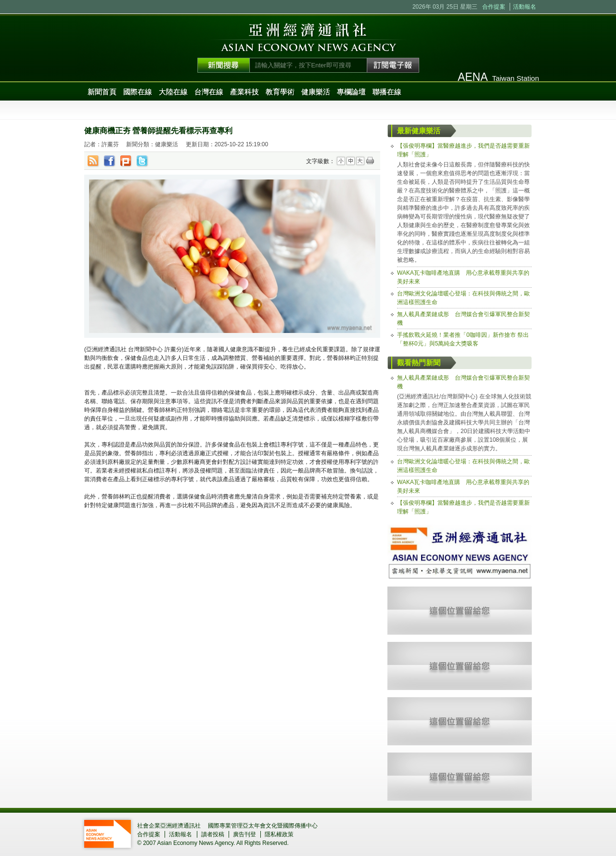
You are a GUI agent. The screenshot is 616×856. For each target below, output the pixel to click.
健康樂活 (316, 92)
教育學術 (280, 92)
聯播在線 (387, 92)
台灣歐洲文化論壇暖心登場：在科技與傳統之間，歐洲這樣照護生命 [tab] (463, 298)
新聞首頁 (102, 92)
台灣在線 (209, 92)
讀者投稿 (213, 834)
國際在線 (138, 92)
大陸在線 (173, 92)
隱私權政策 (279, 834)
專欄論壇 (351, 92)
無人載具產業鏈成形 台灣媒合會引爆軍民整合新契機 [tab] (463, 319)
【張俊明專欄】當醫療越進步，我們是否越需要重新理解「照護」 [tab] (463, 150)
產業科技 (244, 92)
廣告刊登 (244, 834)
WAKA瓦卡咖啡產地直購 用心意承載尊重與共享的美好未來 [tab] (463, 277)
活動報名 (525, 7)
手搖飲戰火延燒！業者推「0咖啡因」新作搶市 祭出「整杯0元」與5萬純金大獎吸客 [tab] (463, 339)
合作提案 (494, 7)
